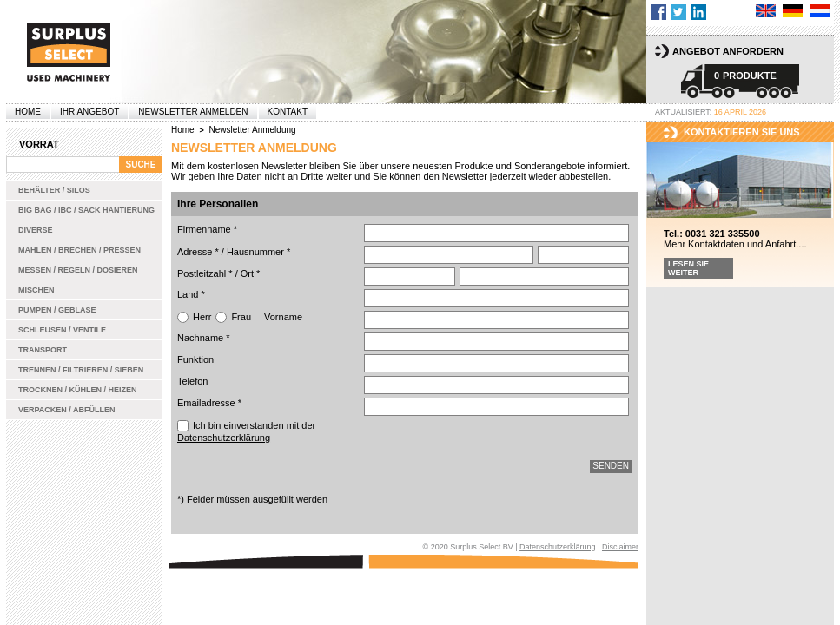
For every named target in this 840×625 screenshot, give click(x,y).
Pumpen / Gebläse (57, 310)
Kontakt (288, 112)
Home (28, 112)
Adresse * (198, 252)
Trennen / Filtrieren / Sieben (81, 370)
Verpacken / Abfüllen (67, 410)
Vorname (283, 317)
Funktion (195, 359)
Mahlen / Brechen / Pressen (79, 250)
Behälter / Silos (54, 190)
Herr (202, 317)
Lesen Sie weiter (688, 268)
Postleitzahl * (205, 273)
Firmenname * (207, 229)
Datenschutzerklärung (224, 437)
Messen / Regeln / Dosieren (78, 270)
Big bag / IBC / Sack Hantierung (86, 210)
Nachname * (204, 338)
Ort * (251, 273)
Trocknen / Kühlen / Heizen (78, 390)
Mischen (36, 290)
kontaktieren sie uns (742, 132)
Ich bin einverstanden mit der (246, 431)
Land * (191, 294)
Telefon (192, 381)
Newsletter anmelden (193, 112)
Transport (43, 350)
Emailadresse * (209, 403)
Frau (241, 317)
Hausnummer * (258, 252)
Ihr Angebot (89, 112)
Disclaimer (620, 547)
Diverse (36, 230)
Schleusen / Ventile (62, 330)
